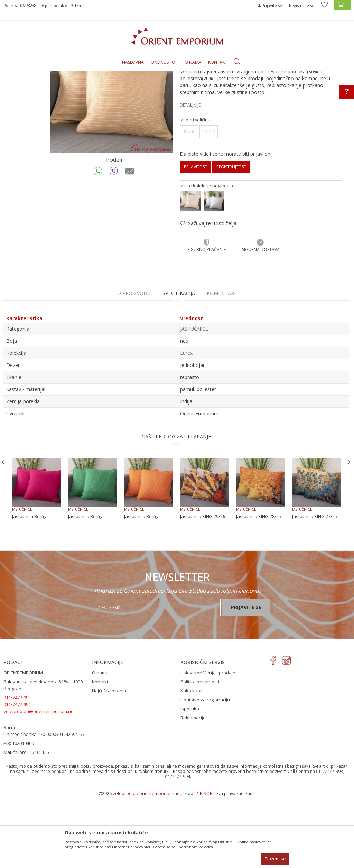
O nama (100, 744)
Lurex (186, 424)
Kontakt (100, 752)
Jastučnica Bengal (30, 587)
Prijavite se (195, 238)
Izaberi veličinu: (196, 191)
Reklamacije (193, 788)
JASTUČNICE (135, 75)
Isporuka (190, 779)
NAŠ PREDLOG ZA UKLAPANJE (176, 507)
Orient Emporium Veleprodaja (33, 75)
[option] (111, 162)
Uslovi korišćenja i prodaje (208, 744)
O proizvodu (134, 364)
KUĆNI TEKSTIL (105, 75)
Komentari (221, 364)
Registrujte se (302, 5)
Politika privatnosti (200, 752)
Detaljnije (190, 176)
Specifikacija (179, 364)
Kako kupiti (192, 761)
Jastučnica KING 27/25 (315, 587)
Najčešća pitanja (109, 761)
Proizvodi (77, 75)
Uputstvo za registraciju (205, 770)
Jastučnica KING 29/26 (203, 587)
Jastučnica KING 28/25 (259, 587)
